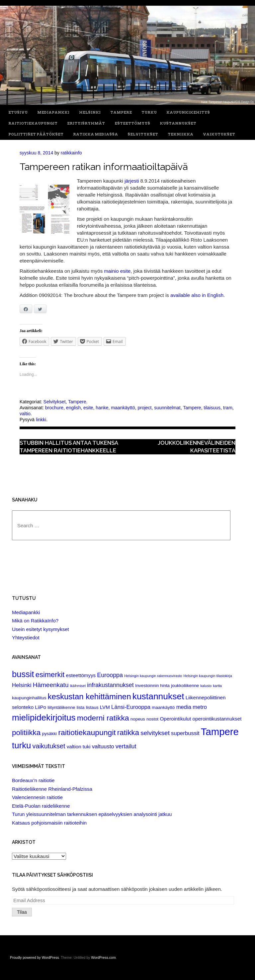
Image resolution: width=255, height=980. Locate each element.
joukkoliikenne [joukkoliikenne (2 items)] (185, 686)
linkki (41, 420)
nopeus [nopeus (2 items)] (138, 719)
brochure (54, 408)
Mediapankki (53, 113)
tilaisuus (212, 408)
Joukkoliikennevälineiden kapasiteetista (197, 447)
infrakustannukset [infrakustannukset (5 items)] (110, 685)
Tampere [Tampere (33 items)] (220, 732)
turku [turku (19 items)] (21, 745)
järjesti (132, 181)
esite (88, 408)
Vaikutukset (219, 134)
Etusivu (18, 113)
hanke (102, 408)
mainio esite (117, 271)
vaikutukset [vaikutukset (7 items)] (49, 746)
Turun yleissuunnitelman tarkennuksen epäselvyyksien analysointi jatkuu (92, 814)
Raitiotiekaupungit (33, 123)
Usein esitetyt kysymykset (41, 629)
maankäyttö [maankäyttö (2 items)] (163, 707)
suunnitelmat (167, 408)
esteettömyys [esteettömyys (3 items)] (81, 675)
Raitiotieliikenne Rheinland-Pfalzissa (52, 789)
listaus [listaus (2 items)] (92, 707)
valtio (25, 414)
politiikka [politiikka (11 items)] (26, 733)
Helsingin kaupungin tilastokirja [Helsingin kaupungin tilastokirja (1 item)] (208, 676)
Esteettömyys (132, 123)
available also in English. (198, 295)
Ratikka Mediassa (95, 134)
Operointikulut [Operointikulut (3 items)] (175, 719)
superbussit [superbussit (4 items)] (185, 733)
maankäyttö (123, 408)
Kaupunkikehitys (188, 113)
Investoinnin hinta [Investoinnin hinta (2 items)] (152, 686)
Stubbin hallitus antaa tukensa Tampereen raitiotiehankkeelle (69, 447)
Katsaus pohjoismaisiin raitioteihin (49, 823)
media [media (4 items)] (184, 707)
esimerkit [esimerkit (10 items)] (50, 675)
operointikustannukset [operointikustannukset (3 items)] (217, 719)
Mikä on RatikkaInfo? (35, 621)
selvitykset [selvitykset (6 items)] (155, 733)
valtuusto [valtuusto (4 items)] (103, 747)
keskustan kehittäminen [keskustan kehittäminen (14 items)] (89, 696)
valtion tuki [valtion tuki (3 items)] (79, 747)
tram (228, 408)
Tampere (121, 113)
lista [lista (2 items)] (81, 707)
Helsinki (90, 113)
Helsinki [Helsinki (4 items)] (22, 685)
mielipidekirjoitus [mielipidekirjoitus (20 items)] (44, 718)
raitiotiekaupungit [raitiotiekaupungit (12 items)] (87, 732)
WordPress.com (103, 957)
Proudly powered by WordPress (34, 957)
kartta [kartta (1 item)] (217, 686)
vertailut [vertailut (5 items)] (126, 746)
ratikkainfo (71, 153)
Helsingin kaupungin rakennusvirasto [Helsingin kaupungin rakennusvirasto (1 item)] (153, 676)
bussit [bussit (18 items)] (23, 674)
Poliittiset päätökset (36, 134)
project (144, 408)
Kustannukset (178, 123)
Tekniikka (180, 134)
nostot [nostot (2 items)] (152, 719)
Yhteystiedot (26, 637)
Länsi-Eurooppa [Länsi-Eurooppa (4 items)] (131, 707)
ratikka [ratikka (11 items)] (128, 733)
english (73, 408)
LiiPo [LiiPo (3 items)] (41, 707)
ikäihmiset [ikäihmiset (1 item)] (78, 686)
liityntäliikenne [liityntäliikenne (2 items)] (61, 707)
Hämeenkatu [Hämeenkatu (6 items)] (51, 685)
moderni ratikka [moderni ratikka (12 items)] (103, 718)
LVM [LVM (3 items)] (105, 707)
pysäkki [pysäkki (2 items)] (49, 734)
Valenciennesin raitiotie (37, 797)
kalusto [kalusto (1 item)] (206, 686)
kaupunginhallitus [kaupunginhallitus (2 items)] (29, 698)
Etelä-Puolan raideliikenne (41, 806)
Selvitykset (143, 134)
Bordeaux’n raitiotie (33, 780)
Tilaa (22, 912)
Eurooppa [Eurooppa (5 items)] (110, 675)
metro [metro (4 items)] (200, 707)
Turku (149, 113)
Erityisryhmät (86, 123)
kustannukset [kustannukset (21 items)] (158, 696)
